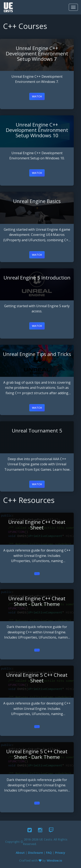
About (20, 853)
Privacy (60, 853)
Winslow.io (54, 860)
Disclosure (35, 853)
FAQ (49, 853)
